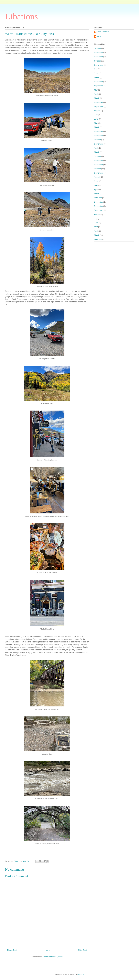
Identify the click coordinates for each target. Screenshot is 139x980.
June (96, 73)
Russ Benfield (103, 32)
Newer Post (12, 950)
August (97, 111)
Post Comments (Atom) (53, 957)
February (98, 198)
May (96, 90)
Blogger (81, 974)
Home (48, 950)
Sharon (100, 36)
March (97, 77)
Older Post (82, 950)
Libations (22, 16)
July (96, 69)
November (98, 57)
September (99, 65)
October (97, 61)
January (97, 48)
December (98, 52)
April (96, 94)
